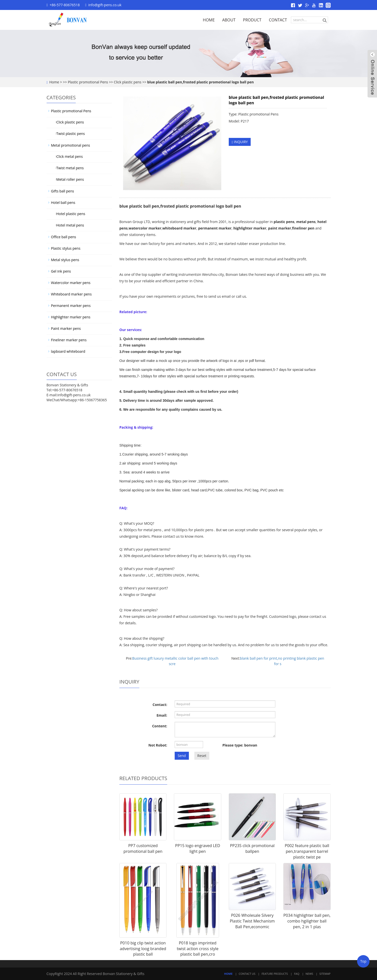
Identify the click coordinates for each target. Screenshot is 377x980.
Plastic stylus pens (66, 248)
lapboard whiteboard (68, 351)
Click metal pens (68, 156)
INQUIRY (240, 142)
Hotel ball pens (63, 202)
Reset (202, 756)
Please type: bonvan (240, 745)
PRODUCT (252, 20)
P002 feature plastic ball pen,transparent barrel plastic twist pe (307, 851)
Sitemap (325, 974)
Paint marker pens (66, 328)
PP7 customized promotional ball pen (143, 848)
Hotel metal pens (69, 225)
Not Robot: (158, 745)
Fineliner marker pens (69, 340)
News (309, 974)
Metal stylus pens (65, 260)
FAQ (297, 974)
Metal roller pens (68, 179)
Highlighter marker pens (71, 317)
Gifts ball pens (63, 191)
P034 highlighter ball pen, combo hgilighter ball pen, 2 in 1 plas (307, 921)
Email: (162, 715)
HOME (209, 20)
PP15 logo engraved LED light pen (198, 848)
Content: (159, 726)
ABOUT (229, 20)
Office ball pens (64, 237)
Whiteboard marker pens (71, 294)
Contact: (160, 705)
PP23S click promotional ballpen (252, 848)
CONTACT (278, 20)
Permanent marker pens (71, 306)
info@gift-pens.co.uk (105, 5)
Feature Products (275, 974)
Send (182, 756)
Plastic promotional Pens (88, 82)
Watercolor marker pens (71, 283)
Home (54, 82)
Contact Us (247, 974)
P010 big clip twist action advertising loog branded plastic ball (143, 949)
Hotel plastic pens (69, 214)
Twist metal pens (68, 168)
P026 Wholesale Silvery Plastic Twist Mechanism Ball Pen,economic (252, 921)
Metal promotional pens (71, 145)
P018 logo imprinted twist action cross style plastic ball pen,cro (198, 949)
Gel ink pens (61, 271)
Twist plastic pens (69, 134)
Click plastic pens (128, 82)
